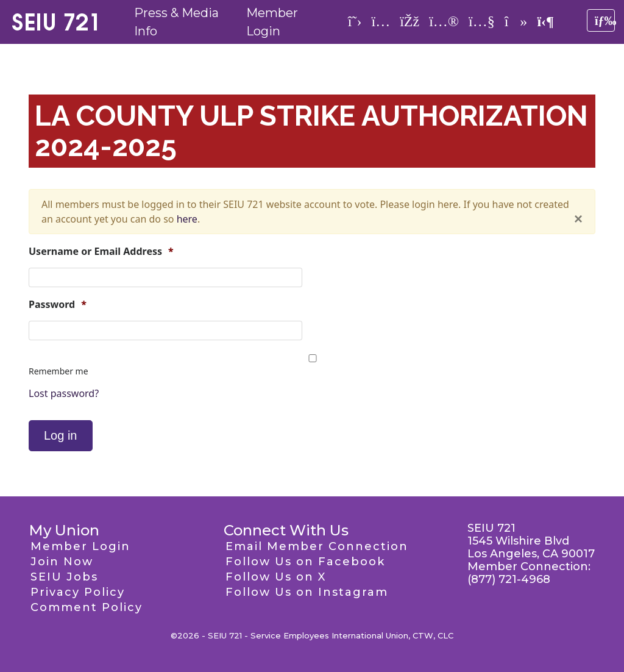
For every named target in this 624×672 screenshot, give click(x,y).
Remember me (58, 371)
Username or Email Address (101, 252)
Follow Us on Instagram (307, 592)
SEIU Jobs (64, 577)
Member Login (80, 546)
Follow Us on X (276, 577)
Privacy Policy (78, 592)
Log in (61, 435)
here (187, 219)
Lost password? (64, 393)
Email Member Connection (317, 546)
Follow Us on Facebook (305, 562)
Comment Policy (87, 607)
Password (58, 305)
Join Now (62, 562)
